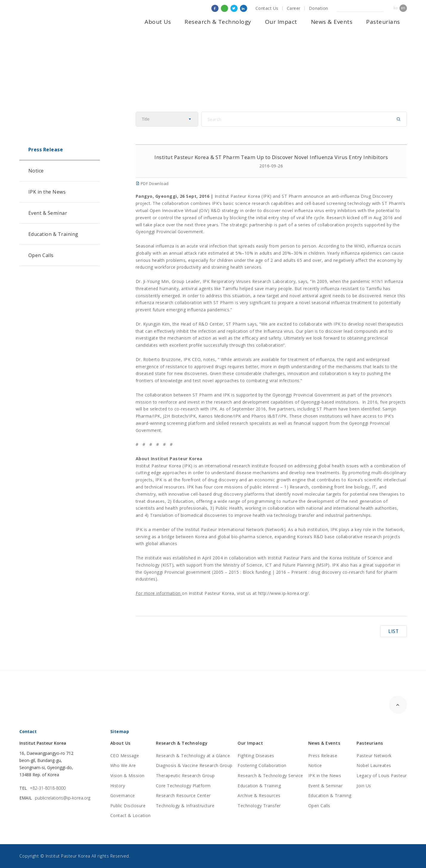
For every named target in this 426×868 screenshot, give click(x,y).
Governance (123, 795)
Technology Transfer (259, 806)
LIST (394, 631)
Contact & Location (131, 815)
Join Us (364, 786)
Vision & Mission (127, 776)
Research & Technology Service (270, 776)
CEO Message (125, 756)
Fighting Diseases (256, 756)
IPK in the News (47, 192)
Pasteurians (383, 22)
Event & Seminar (48, 213)
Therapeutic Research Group (185, 776)
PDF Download (152, 183)
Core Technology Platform (183, 786)
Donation (319, 8)
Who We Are (123, 765)
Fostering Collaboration (262, 765)
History (118, 786)
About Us (158, 22)
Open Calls (41, 255)
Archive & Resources (259, 795)
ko (396, 8)
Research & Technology (218, 22)
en (403, 8)
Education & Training (53, 234)
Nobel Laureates (374, 765)
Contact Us (267, 8)
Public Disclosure (128, 806)
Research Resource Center (183, 795)
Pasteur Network (374, 756)
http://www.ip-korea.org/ (284, 593)
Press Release (46, 150)
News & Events (332, 22)
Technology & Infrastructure (185, 806)
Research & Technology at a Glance (193, 756)
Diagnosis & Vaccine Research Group (194, 765)
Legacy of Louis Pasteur (382, 776)
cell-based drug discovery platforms (228, 494)
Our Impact (281, 22)
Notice (36, 171)
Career (294, 8)
